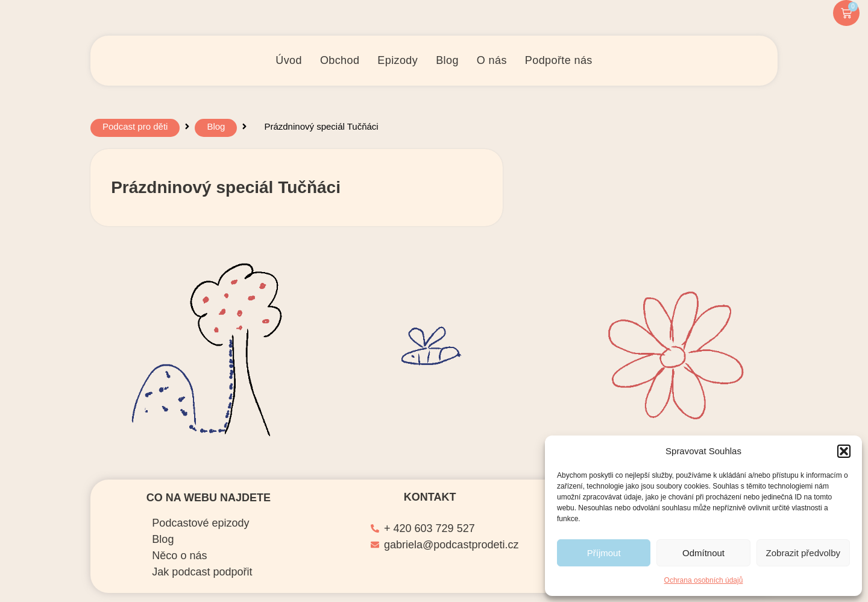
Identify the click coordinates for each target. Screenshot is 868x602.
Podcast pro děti (135, 129)
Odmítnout (703, 553)
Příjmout (604, 553)
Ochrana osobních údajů (704, 580)
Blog (216, 129)
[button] (844, 451)
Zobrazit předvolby (803, 553)
